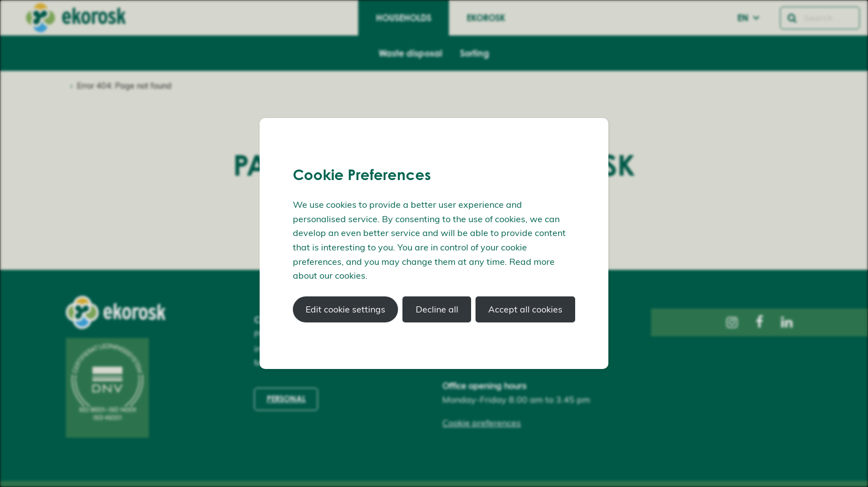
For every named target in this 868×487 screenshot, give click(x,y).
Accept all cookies (525, 309)
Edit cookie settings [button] (345, 309)
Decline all (437, 309)
